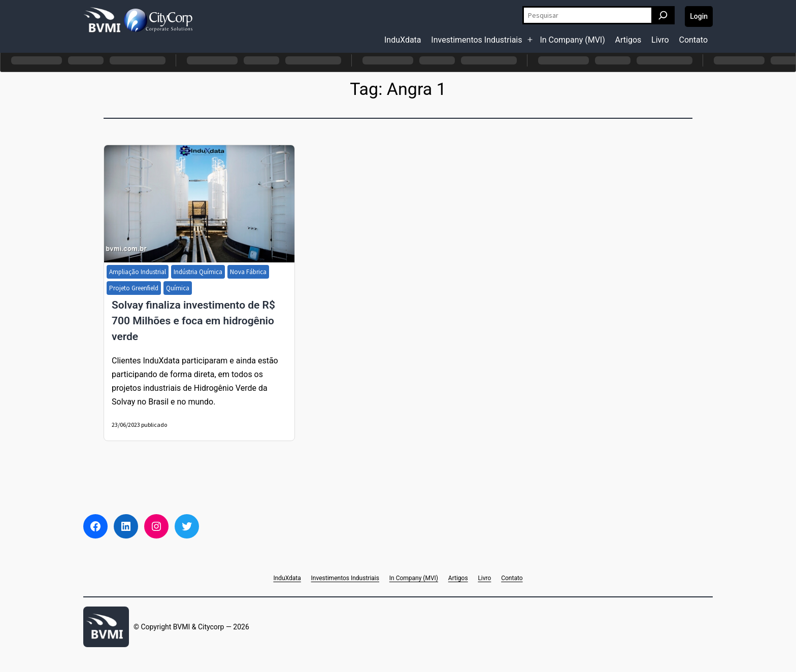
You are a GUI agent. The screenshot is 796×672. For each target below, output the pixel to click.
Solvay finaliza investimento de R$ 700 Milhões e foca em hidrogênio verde (193, 321)
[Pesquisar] (663, 15)
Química (178, 288)
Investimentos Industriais (476, 40)
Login (699, 16)
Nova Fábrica (248, 272)
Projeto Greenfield (134, 288)
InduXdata (403, 40)
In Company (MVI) (572, 40)
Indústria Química (198, 272)
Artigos (628, 40)
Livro (660, 40)
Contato (693, 40)
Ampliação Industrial (138, 272)
